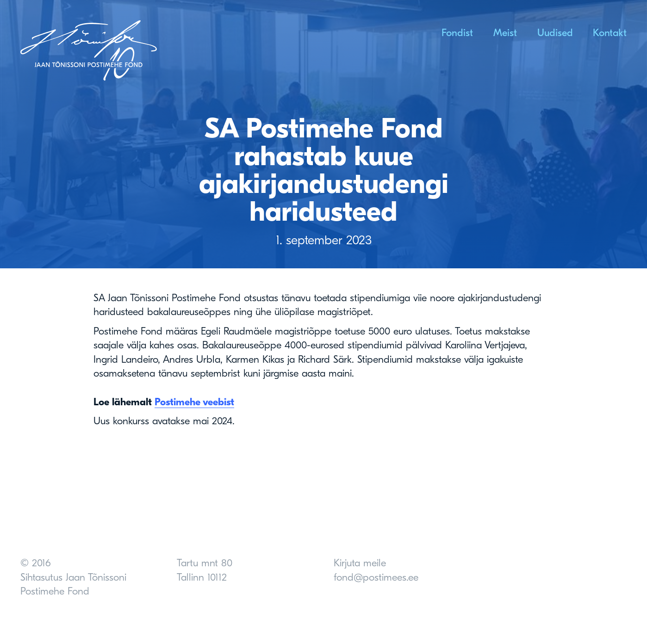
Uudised (555, 33)
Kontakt (610, 33)
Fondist (457, 33)
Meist (505, 33)
